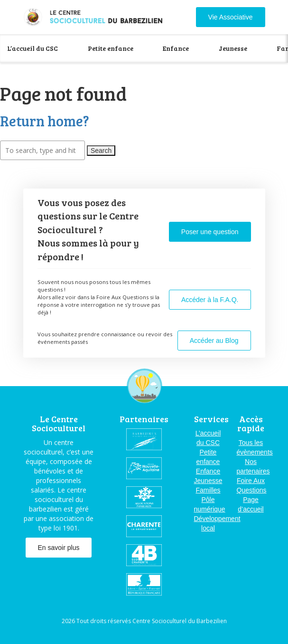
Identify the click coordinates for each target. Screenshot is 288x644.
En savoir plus (59, 548)
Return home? (45, 121)
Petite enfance (111, 48)
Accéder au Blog (214, 341)
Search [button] (101, 151)
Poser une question (210, 232)
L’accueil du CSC (33, 48)
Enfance (176, 48)
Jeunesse (233, 48)
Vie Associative (231, 17)
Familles (208, 490)
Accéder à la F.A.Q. (210, 300)
